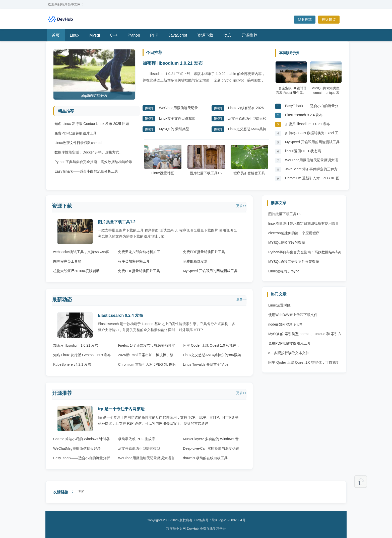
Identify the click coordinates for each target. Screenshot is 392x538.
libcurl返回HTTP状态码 (303, 151)
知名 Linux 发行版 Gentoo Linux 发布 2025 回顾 (92, 124)
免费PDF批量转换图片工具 (76, 133)
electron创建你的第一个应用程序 (294, 233)
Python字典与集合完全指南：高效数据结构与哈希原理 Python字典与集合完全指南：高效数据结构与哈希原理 (305, 253)
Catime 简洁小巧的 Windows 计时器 (81, 439)
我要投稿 (305, 20)
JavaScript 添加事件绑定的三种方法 (311, 170)
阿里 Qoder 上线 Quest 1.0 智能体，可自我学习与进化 (304, 364)
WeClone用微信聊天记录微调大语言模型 (312, 161)
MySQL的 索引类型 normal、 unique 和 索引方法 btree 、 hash (305, 335)
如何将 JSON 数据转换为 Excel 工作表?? (312, 134)
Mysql (95, 35)
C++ (114, 35)
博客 (81, 491)
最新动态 (62, 299)
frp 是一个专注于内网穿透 (121, 409)
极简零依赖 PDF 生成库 (137, 439)
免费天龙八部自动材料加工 (139, 252)
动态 (227, 35)
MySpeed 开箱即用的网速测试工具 (312, 142)
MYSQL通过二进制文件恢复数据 (294, 262)
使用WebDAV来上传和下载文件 (293, 315)
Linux (75, 35)
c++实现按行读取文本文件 (289, 353)
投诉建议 (329, 20)
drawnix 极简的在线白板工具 (205, 458)
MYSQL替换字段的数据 (287, 243)
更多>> (241, 206)
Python (134, 35)
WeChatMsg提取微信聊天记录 (77, 448)
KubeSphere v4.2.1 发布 (72, 364)
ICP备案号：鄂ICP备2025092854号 (219, 520)
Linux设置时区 (163, 160)
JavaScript (178, 35)
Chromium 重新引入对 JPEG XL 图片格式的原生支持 (312, 179)
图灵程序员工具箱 (67, 261)
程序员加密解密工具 (249, 160)
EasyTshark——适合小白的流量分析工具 (86, 171)
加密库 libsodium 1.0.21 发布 (173, 63)
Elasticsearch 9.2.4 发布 (304, 115)
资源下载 (205, 35)
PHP (154, 35)
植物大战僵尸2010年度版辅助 (76, 271)
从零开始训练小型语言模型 (139, 448)
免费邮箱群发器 (195, 261)
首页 (56, 35)
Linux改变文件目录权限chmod (78, 143)
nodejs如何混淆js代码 (285, 324)
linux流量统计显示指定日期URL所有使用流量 (304, 223)
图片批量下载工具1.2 (206, 160)
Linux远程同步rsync (284, 271)
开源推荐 (249, 35)
